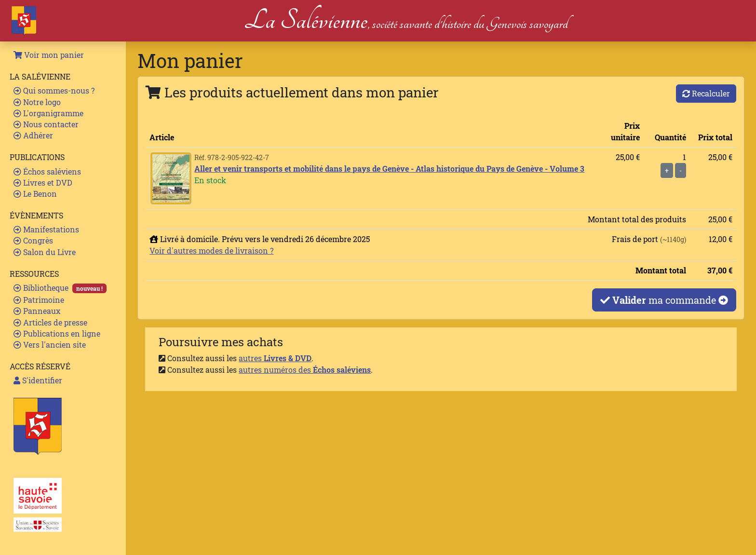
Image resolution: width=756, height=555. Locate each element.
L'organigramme (48, 113)
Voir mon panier (49, 55)
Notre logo (37, 102)
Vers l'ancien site (50, 345)
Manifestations (46, 229)
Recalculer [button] (706, 93)
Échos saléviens (47, 171)
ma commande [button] (664, 300)
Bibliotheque (60, 288)
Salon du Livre (45, 252)
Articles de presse (50, 322)
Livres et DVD (43, 183)
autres (275, 358)
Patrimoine (39, 300)
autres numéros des (305, 370)
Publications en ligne (57, 333)
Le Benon (35, 194)
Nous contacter (46, 124)
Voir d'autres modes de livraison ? (211, 250)
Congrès (33, 240)
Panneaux (37, 311)
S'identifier (38, 380)
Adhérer (33, 135)
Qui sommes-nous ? (54, 90)
